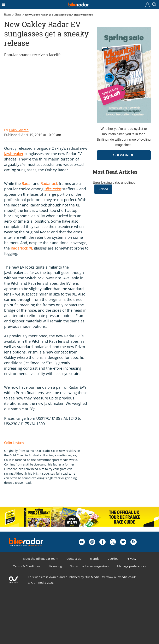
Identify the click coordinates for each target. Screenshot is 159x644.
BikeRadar (53, 189)
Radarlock (49, 183)
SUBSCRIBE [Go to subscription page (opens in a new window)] (124, 155)
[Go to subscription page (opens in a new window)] (124, 121)
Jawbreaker (14, 154)
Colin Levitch (14, 443)
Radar (27, 183)
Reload (103, 189)
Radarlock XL (22, 248)
